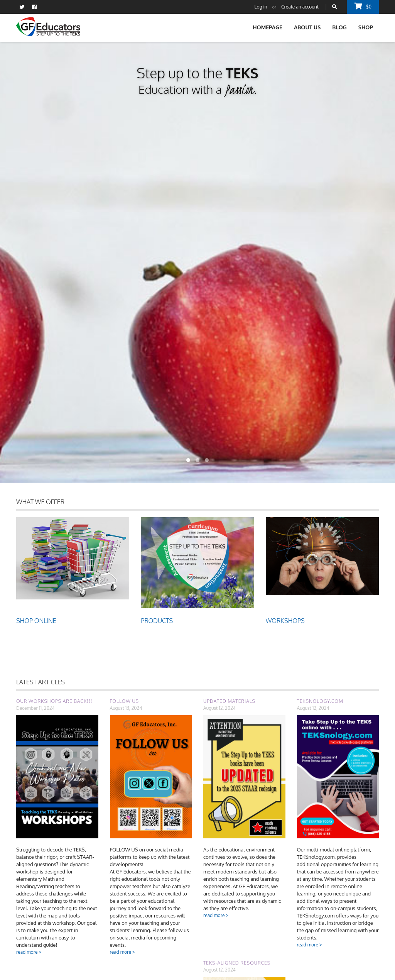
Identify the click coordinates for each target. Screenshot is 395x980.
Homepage (268, 27)
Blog (339, 27)
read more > (29, 952)
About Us (307, 27)
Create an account (300, 7)
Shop (366, 27)
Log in (261, 7)
